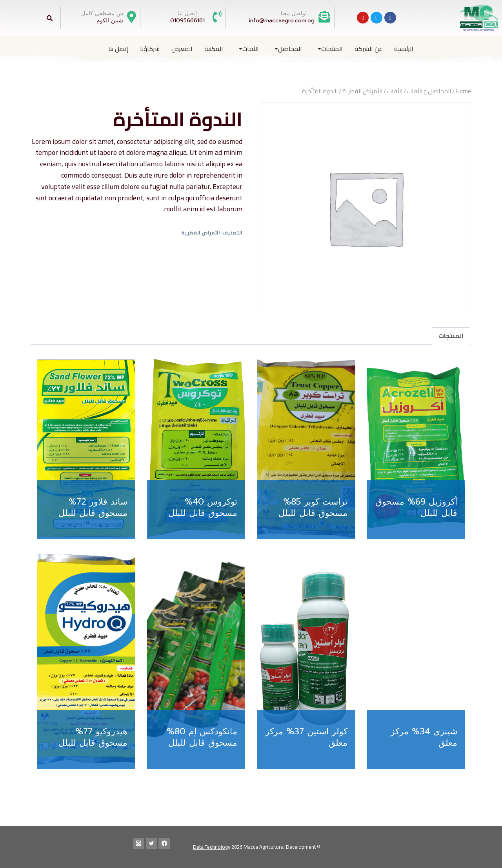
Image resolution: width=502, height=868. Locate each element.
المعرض (182, 49)
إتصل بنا (118, 49)
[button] (328, 49)
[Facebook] (164, 843)
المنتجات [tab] (451, 336)
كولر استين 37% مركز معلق (306, 737)
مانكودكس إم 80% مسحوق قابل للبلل (202, 737)
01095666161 (187, 21)
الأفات (249, 49)
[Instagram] (139, 843)
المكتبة (214, 49)
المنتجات (330, 49)
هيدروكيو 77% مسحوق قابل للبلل (93, 737)
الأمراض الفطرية (201, 233)
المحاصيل (288, 49)
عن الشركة (368, 49)
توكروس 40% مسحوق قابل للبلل (203, 507)
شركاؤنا (150, 49)
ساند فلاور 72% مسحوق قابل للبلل (93, 507)
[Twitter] (152, 843)
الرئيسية (404, 49)
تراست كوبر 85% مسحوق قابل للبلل (313, 507)
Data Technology (212, 847)
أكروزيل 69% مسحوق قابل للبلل (416, 507)
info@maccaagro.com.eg (282, 21)
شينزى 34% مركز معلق (424, 737)
